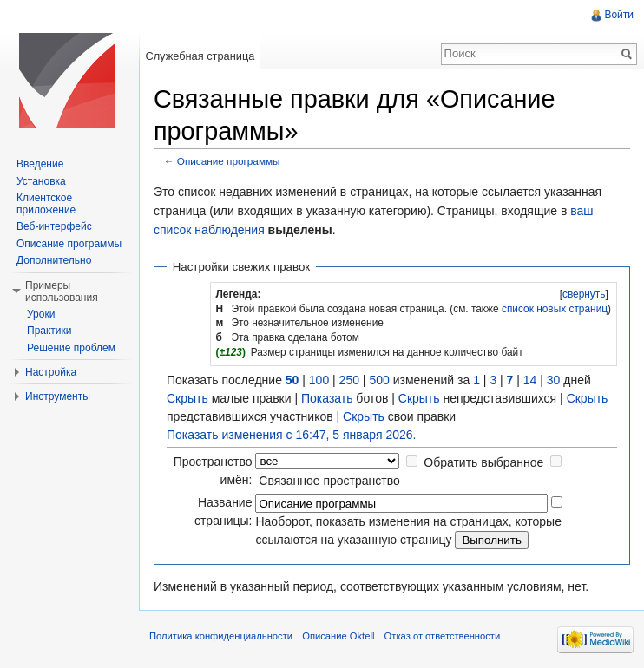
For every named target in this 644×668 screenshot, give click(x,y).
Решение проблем (71, 348)
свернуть (584, 294)
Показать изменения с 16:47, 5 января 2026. (292, 435)
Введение (40, 164)
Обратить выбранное (483, 462)
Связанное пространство (329, 481)
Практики (49, 331)
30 (554, 380)
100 (319, 380)
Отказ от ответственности (443, 636)
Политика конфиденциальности (221, 636)
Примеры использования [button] (62, 291)
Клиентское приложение (46, 204)
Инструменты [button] (58, 396)
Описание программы (229, 161)
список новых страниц (555, 309)
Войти (619, 15)
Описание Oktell (338, 636)
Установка (41, 181)
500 (379, 380)
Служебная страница (200, 56)
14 (530, 380)
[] (584, 294)
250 (349, 380)
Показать (327, 398)
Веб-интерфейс (54, 226)
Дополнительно (54, 260)
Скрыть (187, 398)
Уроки (41, 314)
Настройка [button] (51, 372)
